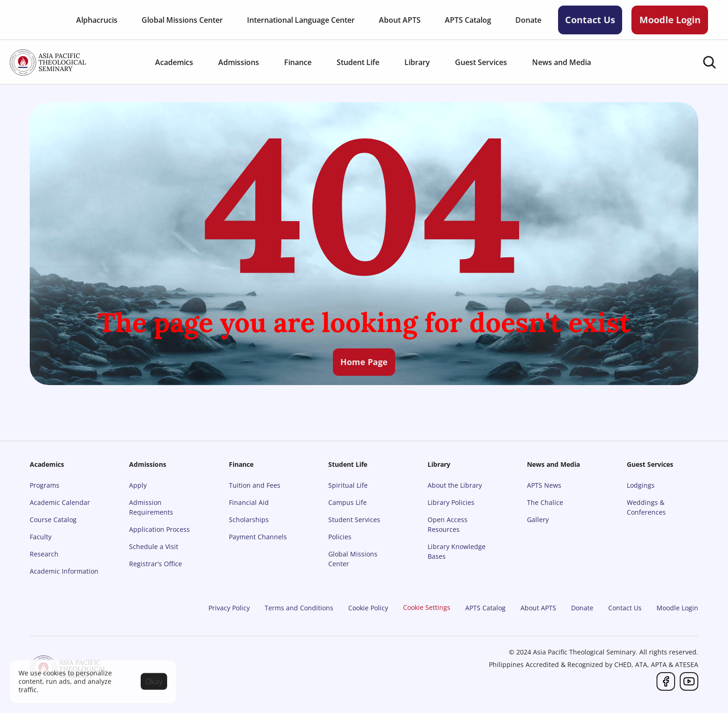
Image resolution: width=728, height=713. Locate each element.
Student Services (354, 520)
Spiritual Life (348, 485)
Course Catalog (53, 520)
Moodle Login (677, 608)
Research (44, 554)
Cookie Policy (368, 608)
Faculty (41, 537)
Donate (582, 608)
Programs (45, 485)
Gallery (538, 520)
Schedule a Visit (154, 546)
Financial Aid (249, 502)
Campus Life (348, 502)
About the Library (455, 485)
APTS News (544, 485)
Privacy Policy (229, 608)
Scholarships (249, 520)
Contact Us (625, 608)
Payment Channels (258, 537)
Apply (138, 485)
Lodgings (641, 485)
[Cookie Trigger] (427, 608)
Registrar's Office (156, 564)
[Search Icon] (709, 62)
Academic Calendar (60, 502)
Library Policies (451, 502)
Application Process (159, 529)
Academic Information (64, 571)
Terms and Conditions (299, 608)
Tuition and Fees (255, 485)
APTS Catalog (485, 608)
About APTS (538, 608)
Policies (340, 537)
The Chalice (545, 502)
